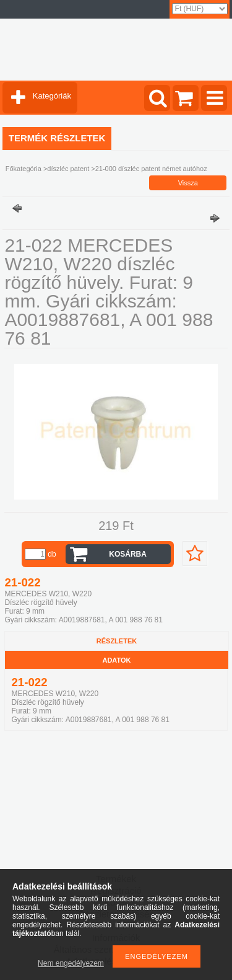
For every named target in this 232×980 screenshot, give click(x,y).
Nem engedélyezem (71, 963)
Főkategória (24, 169)
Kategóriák (52, 96)
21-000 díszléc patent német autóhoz (151, 169)
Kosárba (128, 554)
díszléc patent (68, 169)
